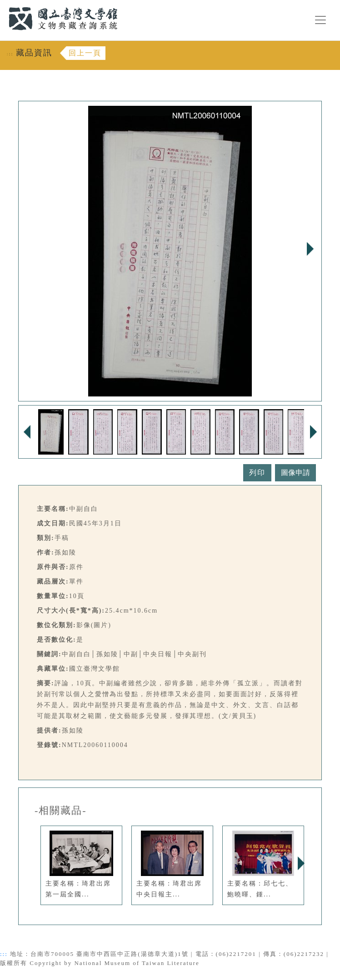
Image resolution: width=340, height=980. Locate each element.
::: (3, 5)
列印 (257, 473)
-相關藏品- (61, 811)
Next (310, 249)
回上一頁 (85, 53)
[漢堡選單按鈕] (320, 20)
